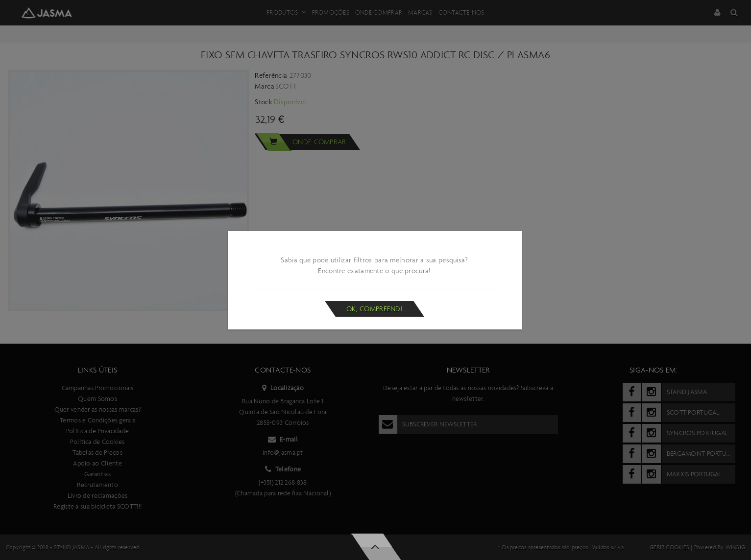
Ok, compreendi (375, 309)
